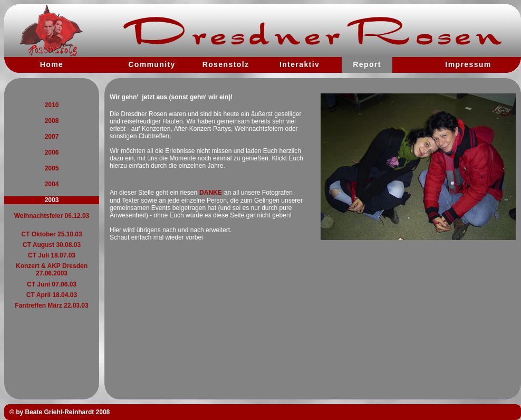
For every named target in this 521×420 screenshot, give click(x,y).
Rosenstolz (226, 64)
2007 (52, 137)
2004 (52, 184)
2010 (52, 105)
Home (52, 64)
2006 (52, 152)
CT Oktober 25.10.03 (51, 234)
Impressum (468, 64)
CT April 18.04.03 (52, 295)
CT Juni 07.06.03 (52, 284)
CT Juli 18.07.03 (52, 255)
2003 (52, 200)
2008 (52, 121)
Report (367, 64)
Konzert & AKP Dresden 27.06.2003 (52, 270)
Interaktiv (300, 64)
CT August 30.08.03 (52, 245)
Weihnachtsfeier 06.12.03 (52, 216)
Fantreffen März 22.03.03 (51, 306)
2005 (52, 168)
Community (152, 64)
